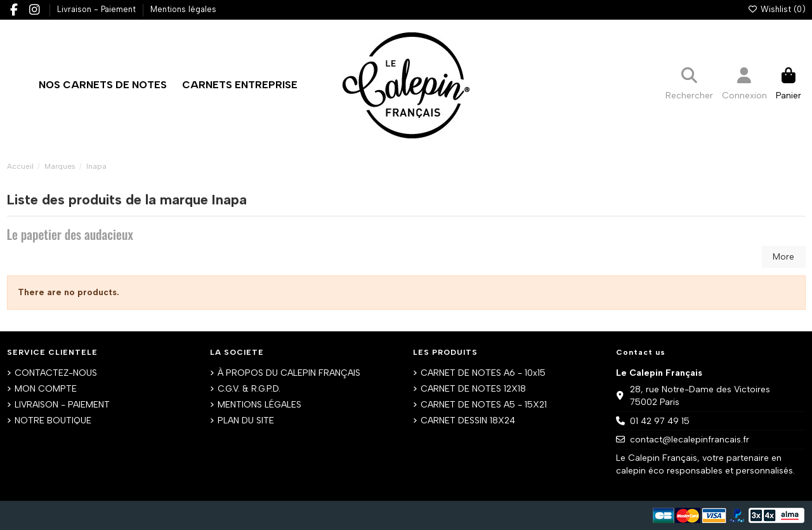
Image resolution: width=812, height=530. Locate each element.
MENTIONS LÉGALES (259, 405)
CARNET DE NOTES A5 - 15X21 (484, 405)
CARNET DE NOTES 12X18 (473, 389)
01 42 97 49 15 (660, 421)
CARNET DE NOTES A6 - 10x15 (483, 373)
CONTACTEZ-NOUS (56, 373)
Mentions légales (183, 9)
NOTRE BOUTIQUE (53, 421)
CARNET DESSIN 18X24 (468, 421)
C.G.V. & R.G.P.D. (249, 389)
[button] (240, 85)
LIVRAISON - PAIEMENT (62, 405)
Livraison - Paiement (98, 9)
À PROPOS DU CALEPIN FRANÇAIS (289, 373)
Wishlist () (776, 9)
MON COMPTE (46, 389)
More (783, 257)
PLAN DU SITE (246, 421)
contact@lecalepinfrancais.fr (690, 440)
